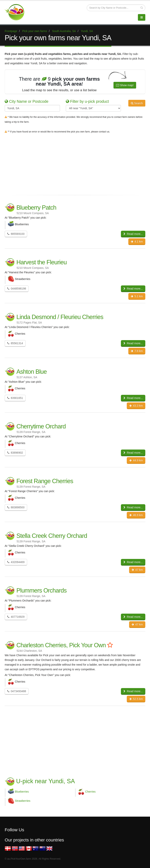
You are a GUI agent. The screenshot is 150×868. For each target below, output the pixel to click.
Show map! (125, 85)
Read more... (133, 234)
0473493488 (17, 691)
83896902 (15, 453)
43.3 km (136, 406)
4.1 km (137, 241)
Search (137, 103)
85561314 (15, 343)
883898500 (16, 507)
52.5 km (136, 699)
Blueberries (22, 792)
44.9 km (136, 460)
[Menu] (142, 17)
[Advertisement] (75, 163)
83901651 (15, 398)
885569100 (16, 234)
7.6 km (137, 351)
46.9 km (136, 515)
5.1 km (137, 296)
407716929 (16, 617)
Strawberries (23, 801)
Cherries (90, 792)
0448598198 (17, 289)
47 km (137, 570)
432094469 (16, 562)
